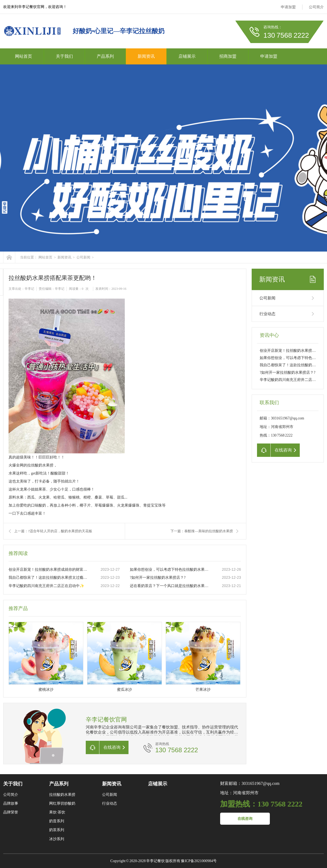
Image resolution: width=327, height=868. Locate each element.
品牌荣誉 (11, 812)
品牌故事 (11, 803)
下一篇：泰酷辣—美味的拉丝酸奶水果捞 (202, 531)
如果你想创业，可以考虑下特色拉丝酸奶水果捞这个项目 (170, 570)
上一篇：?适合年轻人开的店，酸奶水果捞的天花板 (53, 531)
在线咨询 (245, 819)
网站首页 (24, 56)
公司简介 (316, 7)
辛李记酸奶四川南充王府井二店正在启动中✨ (46, 586)
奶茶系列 (57, 830)
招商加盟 (228, 56)
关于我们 (64, 56)
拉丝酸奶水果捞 (62, 795)
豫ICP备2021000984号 (199, 861)
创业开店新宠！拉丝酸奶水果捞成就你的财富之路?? (49, 570)
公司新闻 (83, 257)
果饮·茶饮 (57, 812)
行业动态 (267, 314)
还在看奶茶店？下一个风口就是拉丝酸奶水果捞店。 (170, 586)
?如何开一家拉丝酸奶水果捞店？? (158, 578)
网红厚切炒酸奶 (62, 803)
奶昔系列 (57, 821)
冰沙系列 (57, 839)
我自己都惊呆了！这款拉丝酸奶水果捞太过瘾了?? (49, 578)
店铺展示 (187, 56)
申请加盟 (288, 7)
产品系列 (105, 56)
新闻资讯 (146, 56)
